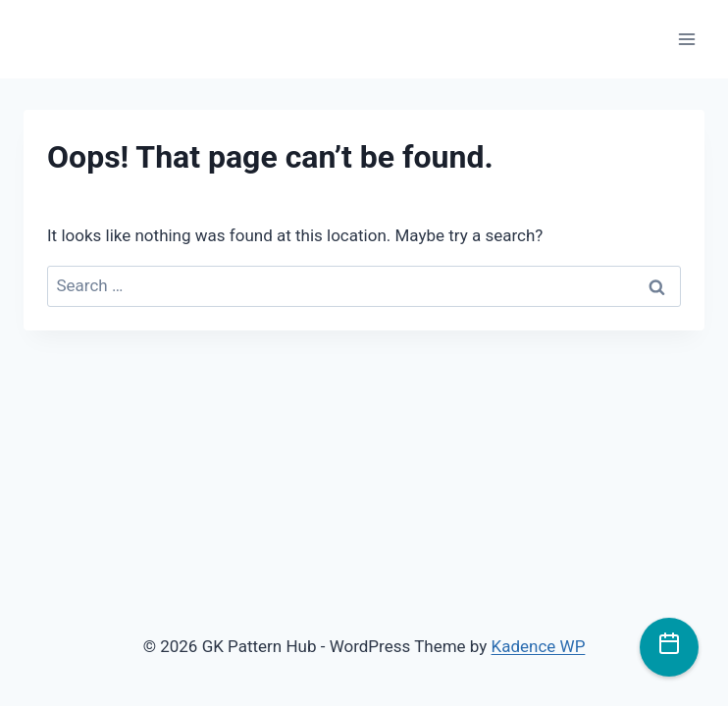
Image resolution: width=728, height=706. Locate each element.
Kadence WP (539, 646)
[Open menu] (686, 39)
